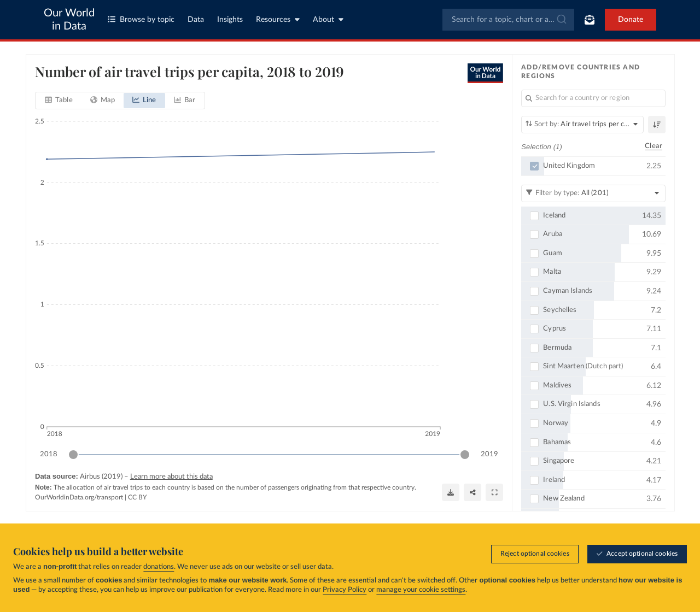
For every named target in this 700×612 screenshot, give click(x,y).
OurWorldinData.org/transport (79, 497)
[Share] (472, 492)
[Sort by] (582, 125)
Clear (654, 146)
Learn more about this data (171, 477)
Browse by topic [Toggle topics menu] (141, 19)
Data (196, 20)
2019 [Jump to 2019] (489, 454)
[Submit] (561, 20)
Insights (230, 20)
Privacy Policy (345, 590)
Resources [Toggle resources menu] (278, 19)
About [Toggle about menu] (328, 19)
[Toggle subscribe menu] (590, 20)
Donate (631, 20)
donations (159, 567)
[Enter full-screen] (494, 492)
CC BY (137, 497)
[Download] (451, 492)
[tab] (59, 101)
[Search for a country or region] (593, 98)
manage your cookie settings (421, 590)
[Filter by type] (593, 193)
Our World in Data (69, 20)
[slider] (73, 455)
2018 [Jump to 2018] (49, 454)
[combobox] (508, 20)
